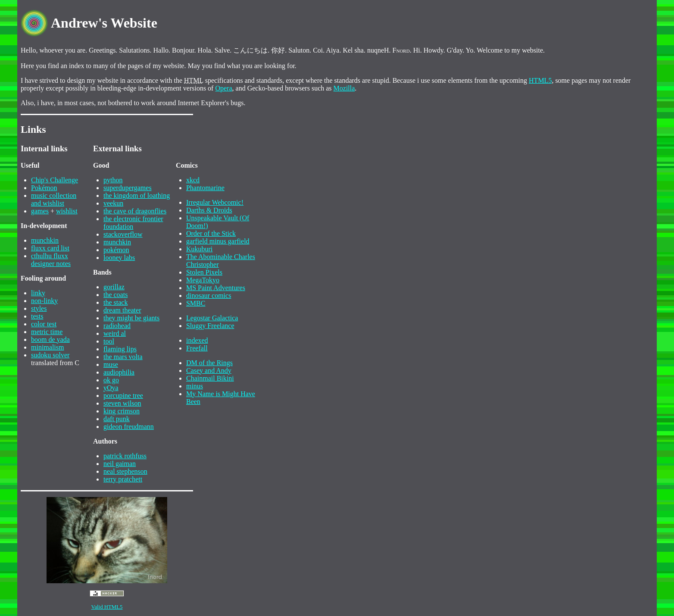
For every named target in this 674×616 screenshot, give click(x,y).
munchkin (45, 240)
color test (44, 324)
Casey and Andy (209, 371)
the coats (115, 295)
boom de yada (50, 339)
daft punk (117, 419)
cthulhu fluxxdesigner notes (51, 260)
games (40, 211)
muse (111, 364)
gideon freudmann (129, 427)
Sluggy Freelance (210, 326)
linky (38, 293)
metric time (47, 332)
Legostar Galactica (212, 318)
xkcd (193, 180)
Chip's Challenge (55, 180)
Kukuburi (199, 249)
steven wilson (122, 403)
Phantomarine (205, 188)
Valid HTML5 (107, 607)
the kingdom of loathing (137, 195)
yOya (111, 388)
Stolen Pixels (204, 272)
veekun (113, 203)
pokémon (116, 250)
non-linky (44, 301)
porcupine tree (123, 396)
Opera (223, 88)
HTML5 (540, 80)
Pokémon (44, 188)
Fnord (401, 50)
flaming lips (120, 349)
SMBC (196, 303)
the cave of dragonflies (135, 211)
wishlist (67, 211)
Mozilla (344, 88)
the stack (115, 302)
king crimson (122, 411)
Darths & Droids (209, 210)
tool (109, 341)
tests (37, 316)
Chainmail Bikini (210, 378)
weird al (115, 333)
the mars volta (123, 357)
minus (195, 386)
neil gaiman (120, 464)
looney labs (119, 258)
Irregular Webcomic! (215, 202)
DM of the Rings (209, 363)
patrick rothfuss (125, 456)
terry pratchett (123, 479)
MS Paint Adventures (216, 288)
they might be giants (131, 318)
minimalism (47, 347)
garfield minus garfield (218, 241)
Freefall (197, 348)
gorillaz (114, 287)
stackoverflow (123, 234)
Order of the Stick (211, 233)
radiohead (117, 326)
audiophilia (119, 372)
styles (39, 308)
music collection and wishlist (54, 199)
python (113, 180)
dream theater (122, 310)
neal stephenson (125, 471)
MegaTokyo (203, 280)
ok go (111, 380)
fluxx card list (50, 248)
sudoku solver (50, 355)
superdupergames (128, 188)
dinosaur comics (209, 295)
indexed (197, 340)
